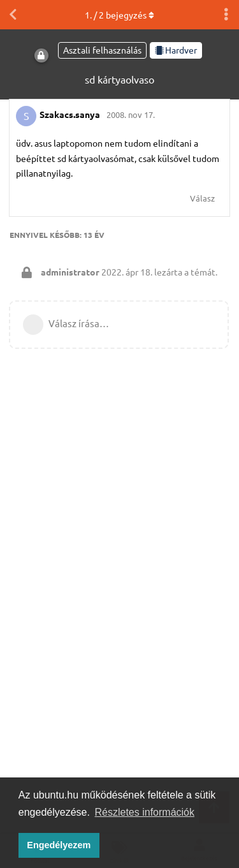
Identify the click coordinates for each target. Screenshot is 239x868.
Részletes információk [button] (145, 812)
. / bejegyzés (119, 15)
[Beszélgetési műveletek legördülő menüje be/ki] (226, 15)
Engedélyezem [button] (59, 845)
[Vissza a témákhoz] (13, 15)
